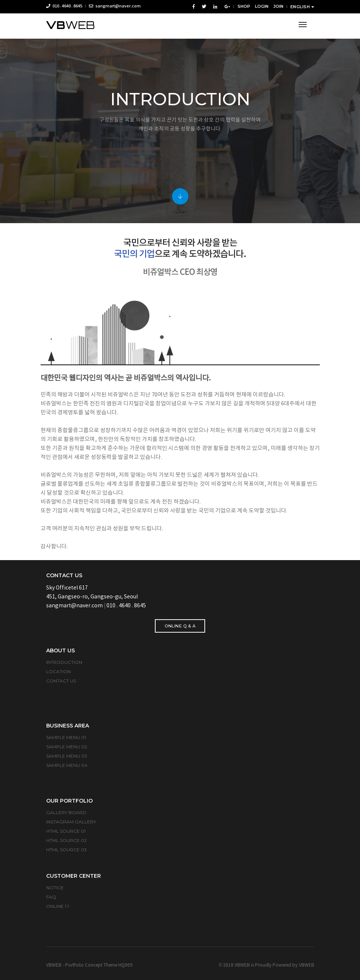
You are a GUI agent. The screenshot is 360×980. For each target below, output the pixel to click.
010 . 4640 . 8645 (64, 6)
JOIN (278, 6)
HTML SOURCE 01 (66, 831)
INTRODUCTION (64, 662)
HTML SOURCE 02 (66, 840)
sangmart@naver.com (115, 6)
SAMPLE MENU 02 (67, 747)
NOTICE (55, 888)
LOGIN (262, 6)
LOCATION (58, 671)
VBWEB (307, 965)
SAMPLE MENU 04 (67, 765)
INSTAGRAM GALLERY (71, 822)
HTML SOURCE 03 (66, 850)
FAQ (51, 897)
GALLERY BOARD (66, 812)
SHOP (244, 6)
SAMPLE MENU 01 (66, 737)
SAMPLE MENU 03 (67, 756)
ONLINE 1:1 (58, 906)
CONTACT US (61, 681)
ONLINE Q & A (180, 626)
